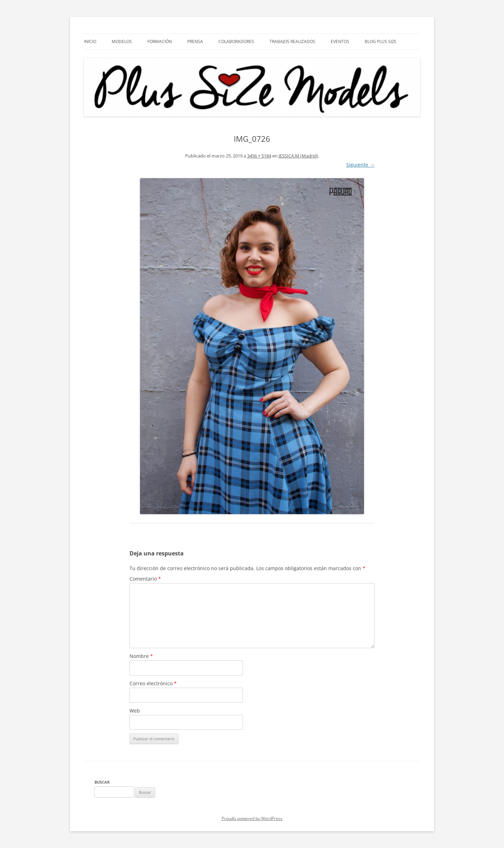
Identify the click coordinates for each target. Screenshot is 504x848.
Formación (160, 41)
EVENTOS (340, 41)
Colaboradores (236, 41)
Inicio (90, 41)
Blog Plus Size (381, 41)
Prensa (195, 41)
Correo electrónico (153, 683)
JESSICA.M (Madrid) (298, 156)
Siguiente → (360, 165)
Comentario (145, 579)
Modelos (122, 41)
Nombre (141, 656)
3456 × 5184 (259, 156)
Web (135, 711)
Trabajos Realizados (292, 41)
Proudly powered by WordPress (252, 818)
